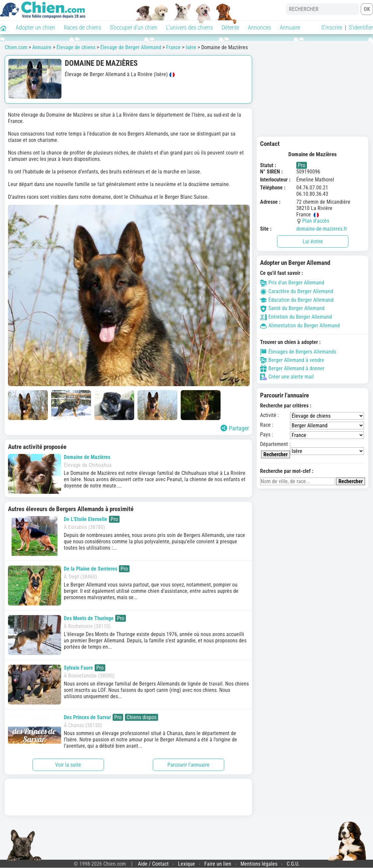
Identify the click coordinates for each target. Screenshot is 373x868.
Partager (235, 428)
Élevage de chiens (76, 47)
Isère (191, 47)
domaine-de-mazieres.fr (322, 229)
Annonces (259, 27)
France (173, 47)
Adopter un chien (35, 27)
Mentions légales (259, 864)
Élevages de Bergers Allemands (298, 352)
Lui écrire (313, 241)
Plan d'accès (316, 221)
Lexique (186, 864)
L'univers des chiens (189, 27)
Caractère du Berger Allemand (297, 291)
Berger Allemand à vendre (292, 360)
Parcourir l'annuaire (188, 765)
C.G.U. (293, 864)
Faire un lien (218, 864)
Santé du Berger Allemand (292, 308)
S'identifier (361, 27)
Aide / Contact (153, 864)
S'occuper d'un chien (134, 27)
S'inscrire (332, 27)
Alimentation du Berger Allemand (300, 325)
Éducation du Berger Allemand (297, 300)
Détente (230, 27)
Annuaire (290, 27)
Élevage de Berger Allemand (131, 47)
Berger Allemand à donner (292, 369)
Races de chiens (83, 27)
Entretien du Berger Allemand (296, 317)
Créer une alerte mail (287, 377)
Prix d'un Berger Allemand (292, 283)
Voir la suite (68, 765)
